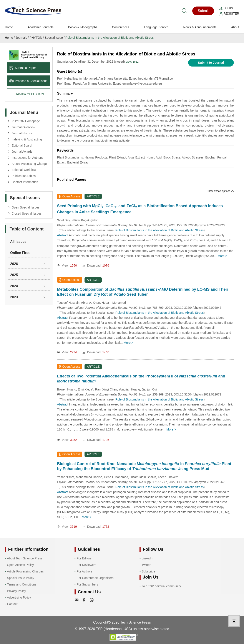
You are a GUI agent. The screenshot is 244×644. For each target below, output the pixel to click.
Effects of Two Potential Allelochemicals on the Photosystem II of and (141, 379)
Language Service (156, 27)
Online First (20, 253)
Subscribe (148, 571)
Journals (21, 38)
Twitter (146, 565)
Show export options (220, 191)
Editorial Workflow (24, 170)
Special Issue (54, 38)
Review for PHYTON (30, 94)
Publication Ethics (24, 176)
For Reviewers (86, 565)
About (235, 27)
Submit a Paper (23, 68)
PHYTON (36, 38)
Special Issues (25, 198)
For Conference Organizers (95, 578)
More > (222, 256)
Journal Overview (23, 127)
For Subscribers (87, 584)
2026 (14, 264)
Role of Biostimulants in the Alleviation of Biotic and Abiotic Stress (110, 38)
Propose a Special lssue (28, 81)
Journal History (22, 133)
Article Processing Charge (29, 164)
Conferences (121, 27)
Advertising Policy (19, 597)
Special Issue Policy (21, 578)
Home (9, 27)
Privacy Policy (16, 591)
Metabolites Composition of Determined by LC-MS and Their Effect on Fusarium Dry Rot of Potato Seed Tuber (143, 292)
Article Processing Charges (25, 571)
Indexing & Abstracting (27, 139)
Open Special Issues (25, 207)
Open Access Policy (20, 565)
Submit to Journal (211, 63)
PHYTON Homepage (26, 121)
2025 (14, 275)
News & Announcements (200, 27)
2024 (14, 286)
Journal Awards (22, 152)
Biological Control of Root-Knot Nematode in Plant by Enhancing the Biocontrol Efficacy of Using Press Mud (144, 466)
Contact (12, 604)
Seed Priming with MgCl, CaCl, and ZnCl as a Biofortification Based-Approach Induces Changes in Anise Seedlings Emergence (140, 209)
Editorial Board (22, 145)
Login (226, 8)
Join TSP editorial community (161, 586)
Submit (203, 11)
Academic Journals (41, 27)
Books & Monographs (83, 27)
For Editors (84, 558)
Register (229, 13)
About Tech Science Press (25, 558)
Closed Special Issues (27, 214)
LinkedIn (147, 558)
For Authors (85, 571)
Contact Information (25, 182)
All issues (18, 242)
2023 (14, 297)
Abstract (62, 235)
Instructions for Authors (27, 158)
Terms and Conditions (22, 584)
